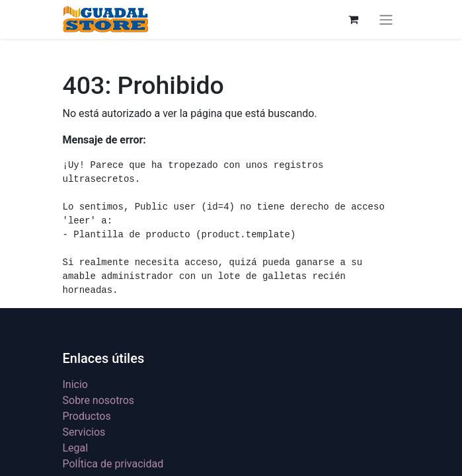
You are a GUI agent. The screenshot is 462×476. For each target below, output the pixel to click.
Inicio (75, 384)
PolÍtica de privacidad (113, 464)
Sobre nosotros (99, 400)
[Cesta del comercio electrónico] (354, 19)
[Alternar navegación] (386, 20)
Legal (76, 448)
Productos (87, 416)
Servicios (84, 432)
